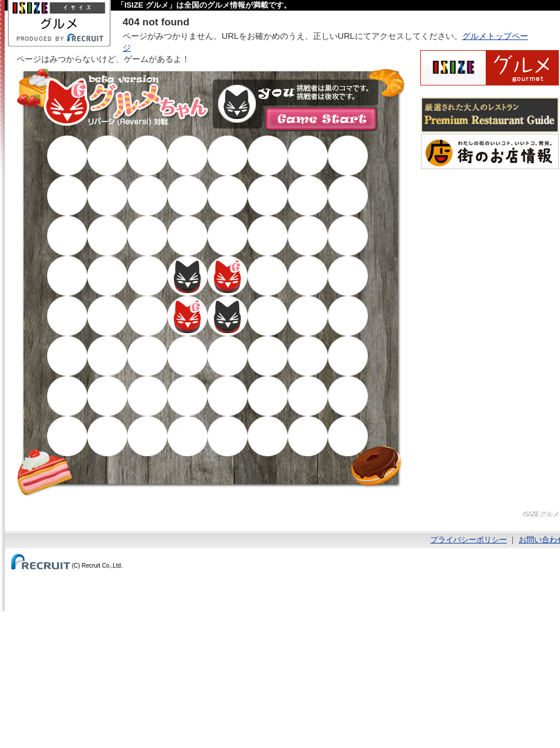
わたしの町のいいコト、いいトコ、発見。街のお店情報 (490, 151)
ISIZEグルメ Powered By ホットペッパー (490, 68)
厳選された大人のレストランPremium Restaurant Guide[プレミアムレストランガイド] (490, 115)
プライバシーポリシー (469, 540)
